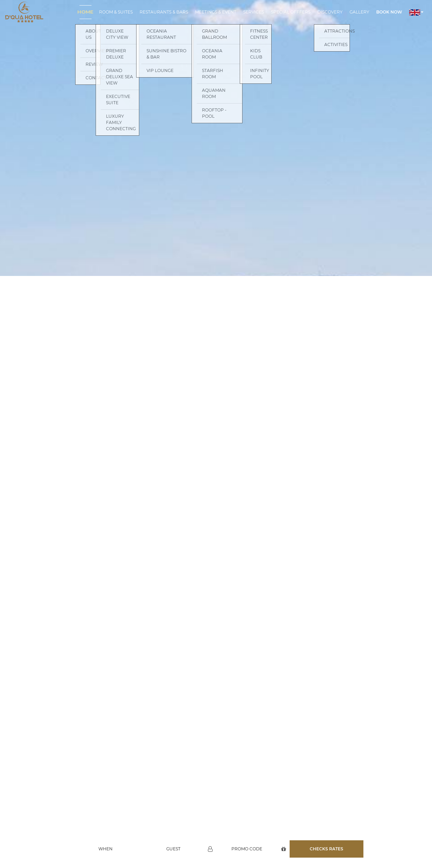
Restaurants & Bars (164, 12)
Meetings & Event (216, 12)
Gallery (359, 12)
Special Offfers (291, 12)
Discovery (330, 12)
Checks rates (327, 834)
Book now (389, 12)
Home (85, 12)
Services (254, 12)
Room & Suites (116, 12)
